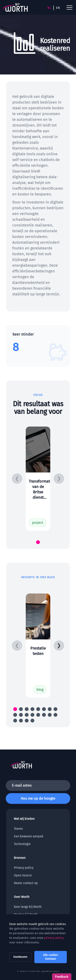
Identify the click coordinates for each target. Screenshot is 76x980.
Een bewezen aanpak (28, 836)
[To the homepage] (15, 7)
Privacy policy (24, 868)
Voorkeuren (20, 957)
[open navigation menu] (69, 7)
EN (58, 8)
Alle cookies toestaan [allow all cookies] (51, 957)
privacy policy (54, 938)
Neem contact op (26, 883)
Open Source (23, 875)
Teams (18, 829)
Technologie (22, 844)
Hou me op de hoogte (38, 799)
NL (49, 8)
